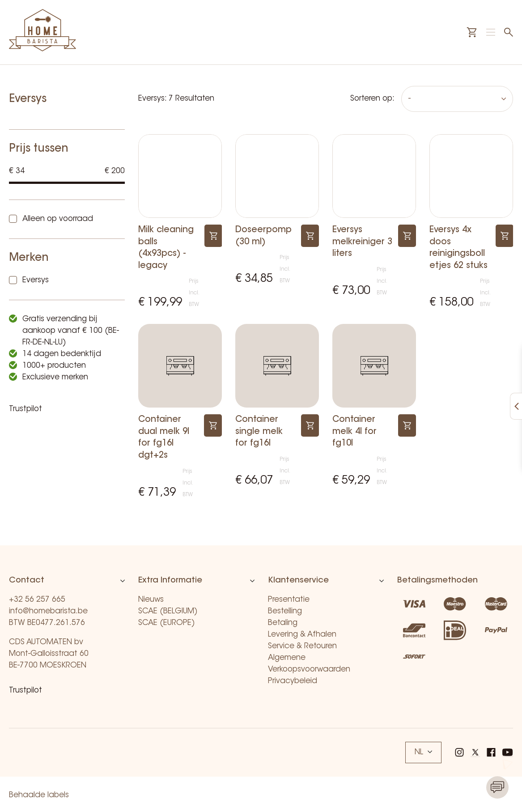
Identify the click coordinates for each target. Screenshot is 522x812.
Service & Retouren (302, 646)
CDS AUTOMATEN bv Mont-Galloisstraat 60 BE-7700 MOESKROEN (49, 654)
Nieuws (151, 600)
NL (423, 752)
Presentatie (289, 600)
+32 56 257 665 (37, 600)
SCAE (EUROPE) (167, 623)
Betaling (283, 623)
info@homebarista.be (48, 611)
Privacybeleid (293, 681)
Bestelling (285, 611)
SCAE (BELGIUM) (168, 611)
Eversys (36, 280)
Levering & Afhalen (302, 635)
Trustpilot (25, 409)
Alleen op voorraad (58, 219)
